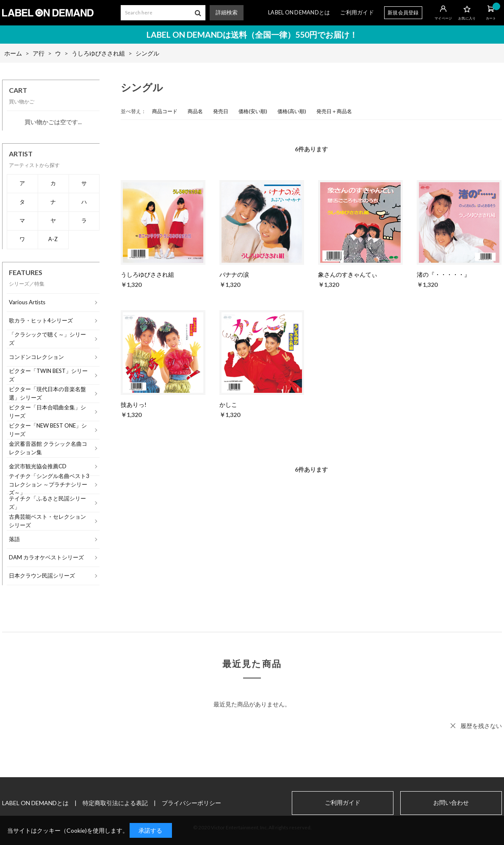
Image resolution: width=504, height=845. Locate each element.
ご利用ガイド (357, 13)
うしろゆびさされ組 (147, 274)
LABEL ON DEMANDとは (299, 13)
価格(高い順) (292, 111)
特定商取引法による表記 (115, 803)
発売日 (221, 111)
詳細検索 (227, 13)
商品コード (165, 111)
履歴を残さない (481, 726)
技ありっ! (134, 404)
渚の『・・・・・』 (443, 274)
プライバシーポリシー (191, 803)
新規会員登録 (403, 13)
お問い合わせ (451, 803)
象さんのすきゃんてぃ (348, 274)
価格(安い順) (253, 111)
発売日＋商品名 (334, 111)
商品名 (195, 111)
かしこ (228, 404)
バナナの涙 (234, 274)
